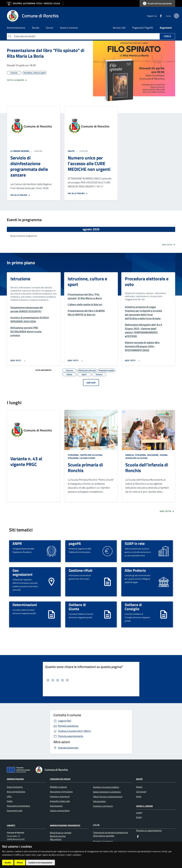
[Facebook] (154, 16)
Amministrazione (15, 779)
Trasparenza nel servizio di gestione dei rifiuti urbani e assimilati (110, 834)
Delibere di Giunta (77, 607)
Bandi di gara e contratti (61, 833)
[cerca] (172, 16)
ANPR (17, 543)
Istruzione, (74, 455)
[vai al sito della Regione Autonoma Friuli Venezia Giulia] (35, 3)
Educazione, (153, 455)
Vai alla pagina (20, 195)
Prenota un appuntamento (149, 830)
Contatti (11, 825)
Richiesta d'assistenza (103, 841)
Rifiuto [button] (20, 863)
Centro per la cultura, (91, 455)
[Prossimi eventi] (173, 229)
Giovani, (164, 455)
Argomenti (166, 28)
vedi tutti (91, 383)
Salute (71, 151)
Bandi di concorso (58, 836)
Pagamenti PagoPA (143, 28)
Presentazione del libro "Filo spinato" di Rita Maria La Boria (46, 53)
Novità (139, 779)
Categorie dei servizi (60, 779)
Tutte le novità (17, 80)
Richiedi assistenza (68, 726)
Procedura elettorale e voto (147, 281)
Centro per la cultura (136, 458)
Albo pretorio (56, 839)
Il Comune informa (20, 151)
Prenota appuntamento (71, 736)
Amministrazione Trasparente (65, 825)
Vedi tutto (169, 245)
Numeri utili (119, 28)
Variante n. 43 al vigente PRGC (26, 461)
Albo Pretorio (135, 570)
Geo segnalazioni (22, 572)
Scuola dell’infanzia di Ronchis (147, 468)
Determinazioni (25, 605)
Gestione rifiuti (81, 570)
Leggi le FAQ (65, 721)
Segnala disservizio (68, 748)
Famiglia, (130, 455)
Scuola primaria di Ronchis (85, 468)
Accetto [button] (8, 863)
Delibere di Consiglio (133, 607)
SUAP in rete (135, 543)
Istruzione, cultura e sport (87, 281)
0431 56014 (74, 731)
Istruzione (20, 279)
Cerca (167, 36)
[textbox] (90, 680)
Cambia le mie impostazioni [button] (40, 863)
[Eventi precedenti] (9, 229)
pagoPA (75, 543)
